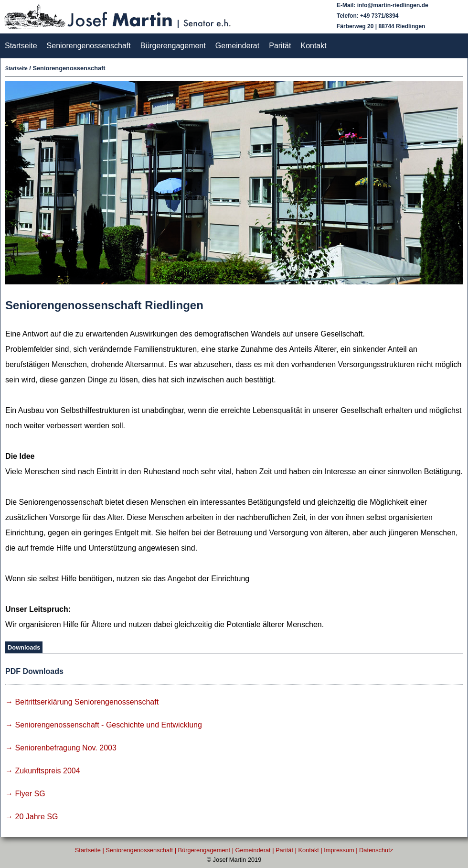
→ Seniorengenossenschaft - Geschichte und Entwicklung (104, 725)
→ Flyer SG (25, 794)
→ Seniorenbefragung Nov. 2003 (61, 748)
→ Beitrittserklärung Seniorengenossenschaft (82, 702)
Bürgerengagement (173, 46)
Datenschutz (376, 850)
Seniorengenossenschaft (89, 46)
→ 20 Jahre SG (32, 817)
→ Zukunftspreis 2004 (43, 771)
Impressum (339, 850)
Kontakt (313, 46)
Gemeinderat (238, 46)
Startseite (21, 46)
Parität (280, 46)
